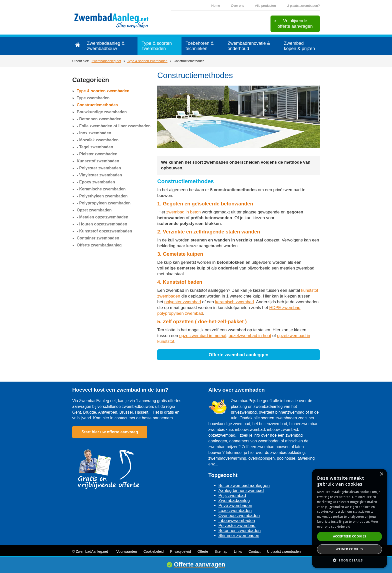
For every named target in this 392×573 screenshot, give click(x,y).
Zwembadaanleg (234, 501)
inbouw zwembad (282, 429)
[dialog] (349, 518)
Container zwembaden (98, 238)
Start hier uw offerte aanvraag (110, 432)
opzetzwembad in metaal (203, 336)
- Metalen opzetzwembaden (102, 217)
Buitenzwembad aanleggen (244, 486)
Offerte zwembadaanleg (99, 245)
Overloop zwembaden (239, 516)
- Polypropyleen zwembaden (104, 203)
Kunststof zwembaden (98, 161)
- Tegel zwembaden (95, 147)
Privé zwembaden (235, 506)
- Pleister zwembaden (97, 154)
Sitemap (221, 551)
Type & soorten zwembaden (157, 46)
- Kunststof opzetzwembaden (104, 231)
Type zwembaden (93, 98)
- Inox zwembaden (94, 133)
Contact (254, 551)
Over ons (238, 6)
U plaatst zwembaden (284, 551)
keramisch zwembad (235, 302)
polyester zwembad (182, 302)
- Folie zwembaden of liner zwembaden (114, 126)
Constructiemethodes (97, 105)
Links (238, 551)
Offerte (203, 551)
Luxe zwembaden (235, 511)
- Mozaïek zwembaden (98, 140)
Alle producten (265, 6)
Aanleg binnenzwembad (241, 491)
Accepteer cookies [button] (350, 536)
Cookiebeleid (154, 551)
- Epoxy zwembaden (96, 182)
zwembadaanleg (268, 406)
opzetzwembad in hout (250, 336)
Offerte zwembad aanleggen (238, 355)
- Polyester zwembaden (99, 168)
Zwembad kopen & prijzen (299, 46)
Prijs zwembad (232, 496)
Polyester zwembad (237, 526)
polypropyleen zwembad (180, 313)
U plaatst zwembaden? (303, 6)
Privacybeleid (181, 551)
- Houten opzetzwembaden (102, 224)
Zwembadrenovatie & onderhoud (249, 46)
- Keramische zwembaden (101, 189)
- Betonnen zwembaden (99, 119)
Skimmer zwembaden (239, 536)
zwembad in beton (183, 212)
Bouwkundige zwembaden (102, 112)
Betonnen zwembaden (240, 531)
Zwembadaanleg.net (106, 61)
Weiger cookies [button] (349, 549)
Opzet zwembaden (94, 210)
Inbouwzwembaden (237, 521)
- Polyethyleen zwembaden (102, 196)
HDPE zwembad (285, 308)
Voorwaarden (127, 551)
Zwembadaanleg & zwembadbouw (106, 46)
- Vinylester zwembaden (99, 175)
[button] (349, 560)
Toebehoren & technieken (199, 46)
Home (216, 6)
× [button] (381, 474)
